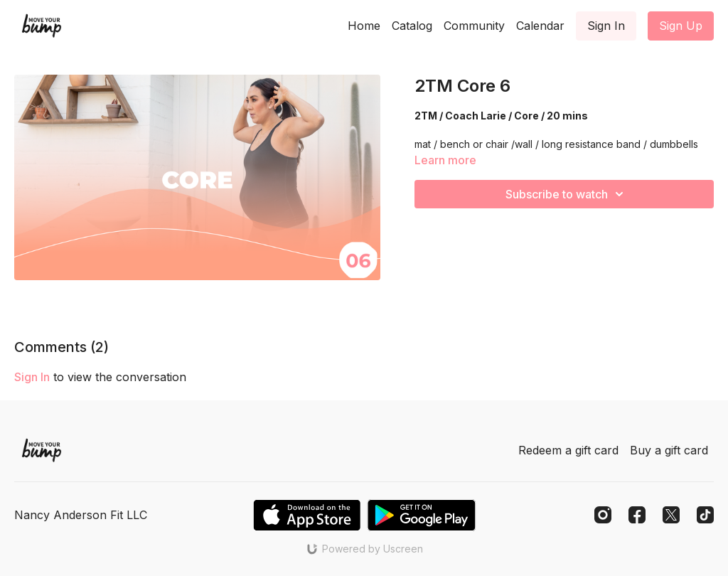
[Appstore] (307, 515)
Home (364, 26)
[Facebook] (637, 515)
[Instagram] (603, 515)
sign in (32, 377)
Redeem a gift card (568, 450)
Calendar (540, 26)
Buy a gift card (669, 450)
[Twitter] (671, 515)
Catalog (412, 26)
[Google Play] (422, 515)
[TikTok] (705, 515)
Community (474, 26)
